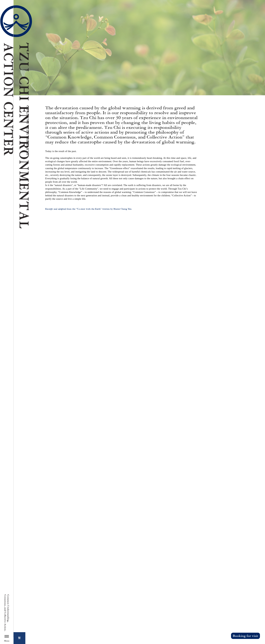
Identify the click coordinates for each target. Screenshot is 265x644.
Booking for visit (245, 636)
